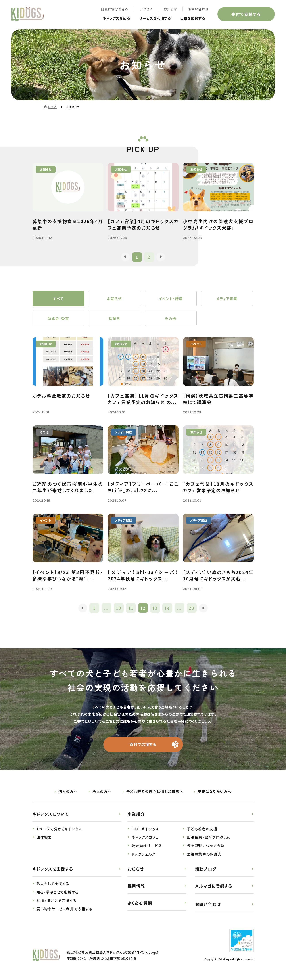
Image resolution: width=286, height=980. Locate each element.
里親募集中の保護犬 (204, 855)
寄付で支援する (246, 14)
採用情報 (136, 887)
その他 (171, 319)
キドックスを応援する (53, 870)
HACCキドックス (145, 830)
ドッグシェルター (146, 855)
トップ (52, 107)
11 (131, 609)
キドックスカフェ (145, 838)
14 (167, 609)
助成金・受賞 (58, 319)
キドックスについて (51, 815)
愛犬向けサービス (147, 846)
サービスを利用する (155, 18)
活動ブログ (206, 870)
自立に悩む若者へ (115, 9)
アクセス (146, 9)
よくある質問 (140, 903)
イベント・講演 (171, 299)
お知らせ (170, 9)
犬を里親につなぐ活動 (206, 846)
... (107, 609)
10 (119, 609)
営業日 (114, 319)
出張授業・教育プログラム (209, 838)
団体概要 (44, 838)
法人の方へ (102, 792)
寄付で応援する (143, 745)
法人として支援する (53, 884)
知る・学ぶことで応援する (58, 893)
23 (192, 609)
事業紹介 (136, 815)
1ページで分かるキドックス (59, 830)
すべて (58, 299)
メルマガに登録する (214, 887)
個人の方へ (68, 792)
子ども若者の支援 (202, 830)
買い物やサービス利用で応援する (64, 910)
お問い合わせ (198, 9)
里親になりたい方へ (215, 792)
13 (155, 609)
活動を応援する (193, 18)
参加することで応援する (57, 901)
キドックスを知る (116, 18)
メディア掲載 (227, 299)
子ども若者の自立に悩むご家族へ (155, 792)
